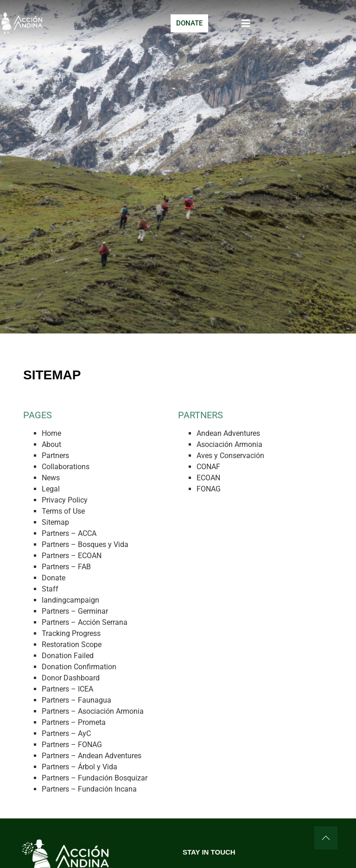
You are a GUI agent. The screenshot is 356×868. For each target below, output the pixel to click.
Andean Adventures (228, 433)
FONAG (209, 489)
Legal (51, 489)
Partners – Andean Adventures (92, 756)
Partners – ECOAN (72, 556)
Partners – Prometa (74, 722)
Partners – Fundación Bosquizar (95, 778)
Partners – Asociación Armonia (93, 711)
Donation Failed (68, 656)
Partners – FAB (66, 567)
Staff (50, 589)
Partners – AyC (66, 733)
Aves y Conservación (230, 456)
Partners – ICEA (67, 689)
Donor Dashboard (71, 678)
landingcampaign (70, 600)
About (51, 444)
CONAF (208, 467)
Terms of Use (63, 511)
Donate (54, 578)
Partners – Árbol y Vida (79, 767)
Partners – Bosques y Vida (85, 544)
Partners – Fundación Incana (89, 789)
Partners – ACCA (69, 533)
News (51, 478)
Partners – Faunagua (76, 700)
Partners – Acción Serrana (85, 622)
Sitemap (55, 522)
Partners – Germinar (75, 611)
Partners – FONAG (72, 745)
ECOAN (208, 478)
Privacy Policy (65, 500)
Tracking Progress (71, 633)
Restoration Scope (72, 645)
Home (51, 433)
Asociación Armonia (229, 444)
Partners (55, 456)
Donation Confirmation (79, 667)
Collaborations (66, 467)
